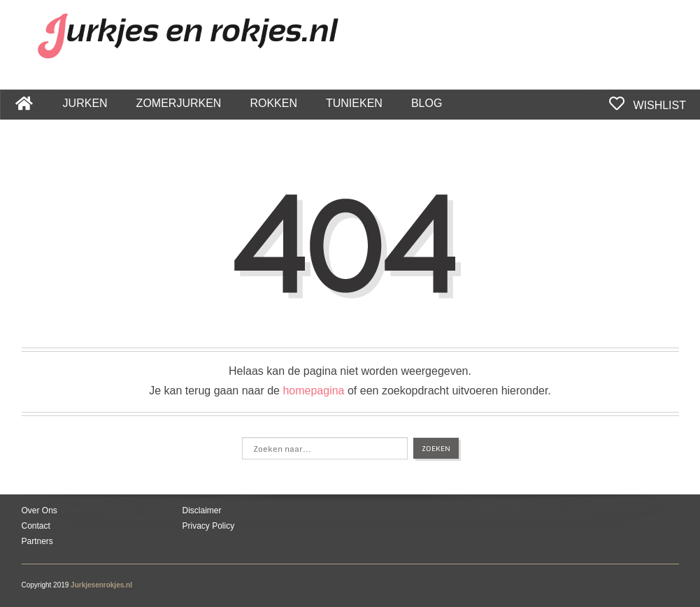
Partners (37, 541)
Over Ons (40, 510)
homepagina (313, 391)
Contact (36, 526)
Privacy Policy (209, 526)
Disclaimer (202, 510)
